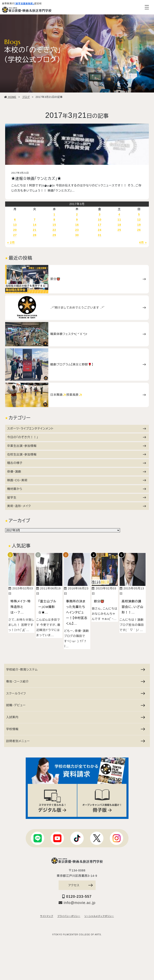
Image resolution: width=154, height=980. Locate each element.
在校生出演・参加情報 (77, 454)
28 (35, 235)
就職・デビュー (76, 705)
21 (35, 230)
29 (54, 235)
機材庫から (77, 489)
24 (100, 230)
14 (35, 225)
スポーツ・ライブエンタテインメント (77, 429)
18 (119, 225)
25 (119, 230)
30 (77, 235)
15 (54, 225)
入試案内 (76, 717)
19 (139, 225)
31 (100, 235)
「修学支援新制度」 (24, 4)
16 (77, 225)
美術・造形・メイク (77, 506)
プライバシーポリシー (69, 916)
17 (100, 225)
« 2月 (11, 242)
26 (139, 230)
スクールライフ (76, 693)
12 (139, 220)
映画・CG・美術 (77, 480)
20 (15, 230)
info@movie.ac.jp (77, 903)
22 (54, 230)
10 (100, 220)
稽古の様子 (77, 463)
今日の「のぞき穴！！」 (77, 437)
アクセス (80, 885)
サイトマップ (47, 916)
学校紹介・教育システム (76, 669)
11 (119, 220)
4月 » (143, 242)
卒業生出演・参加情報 (77, 446)
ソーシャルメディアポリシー (99, 916)
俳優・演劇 (77, 472)
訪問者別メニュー (76, 741)
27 (15, 235)
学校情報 (76, 729)
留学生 (77, 498)
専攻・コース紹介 (76, 681)
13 (15, 225)
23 (77, 230)
